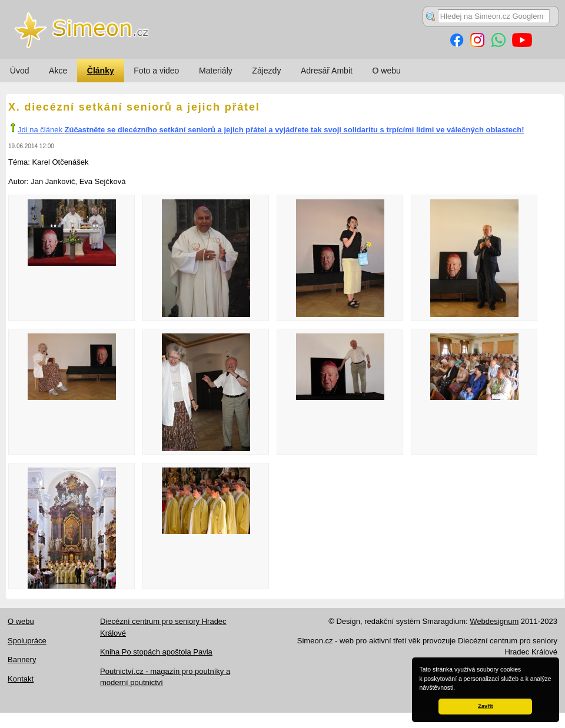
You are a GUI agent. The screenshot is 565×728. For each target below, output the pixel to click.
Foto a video (156, 71)
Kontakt (21, 679)
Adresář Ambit (327, 71)
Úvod (20, 71)
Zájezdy (266, 71)
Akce (58, 71)
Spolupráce (27, 641)
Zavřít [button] (485, 706)
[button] (458, 689)
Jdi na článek (271, 130)
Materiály (216, 71)
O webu (387, 71)
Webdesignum (494, 621)
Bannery (22, 659)
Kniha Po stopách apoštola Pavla (156, 652)
